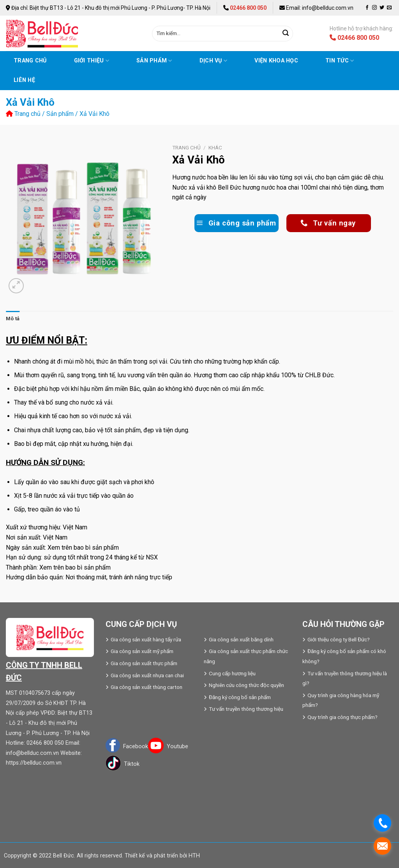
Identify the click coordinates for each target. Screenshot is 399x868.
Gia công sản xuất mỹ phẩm (142, 651)
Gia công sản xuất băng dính (241, 639)
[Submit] (286, 34)
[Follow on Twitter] (382, 8)
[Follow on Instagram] (374, 8)
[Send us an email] (389, 8)
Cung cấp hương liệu (232, 673)
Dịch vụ (214, 61)
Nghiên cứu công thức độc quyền (246, 685)
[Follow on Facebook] (367, 8)
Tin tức (340, 61)
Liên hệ (24, 80)
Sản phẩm (154, 61)
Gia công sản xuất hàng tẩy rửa (146, 639)
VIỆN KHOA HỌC (276, 61)
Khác (215, 147)
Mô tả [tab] (13, 319)
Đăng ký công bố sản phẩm (240, 697)
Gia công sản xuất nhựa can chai (147, 675)
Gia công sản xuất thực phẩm (144, 663)
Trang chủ (30, 61)
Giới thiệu (92, 61)
